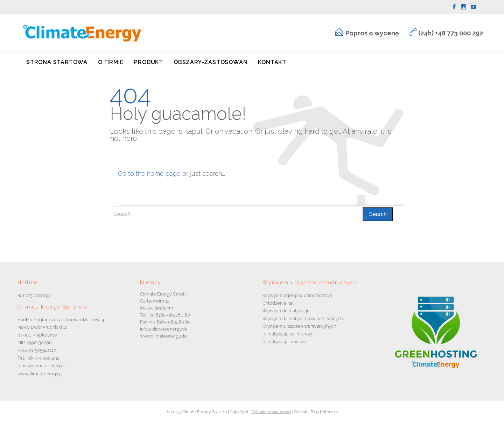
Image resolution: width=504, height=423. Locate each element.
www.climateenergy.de (163, 336)
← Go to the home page (145, 174)
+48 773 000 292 (34, 295)
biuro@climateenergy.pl (42, 366)
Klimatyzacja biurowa (284, 342)
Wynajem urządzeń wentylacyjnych (299, 326)
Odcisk (301, 412)
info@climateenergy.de (164, 329)
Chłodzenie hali (278, 303)
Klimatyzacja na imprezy (287, 334)
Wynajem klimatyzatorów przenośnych (303, 318)
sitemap (329, 412)
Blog (314, 412)
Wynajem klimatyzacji (285, 311)
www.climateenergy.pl (40, 374)
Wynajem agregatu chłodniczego (297, 295)
